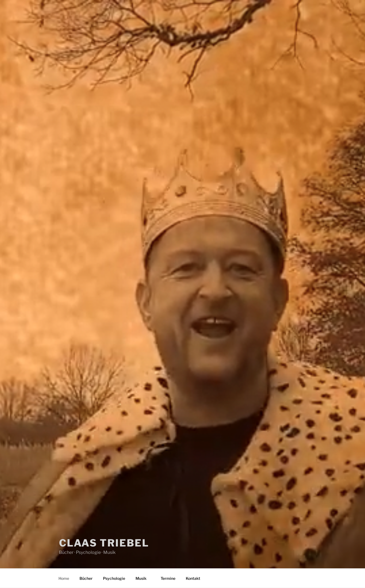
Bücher (86, 578)
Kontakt (193, 578)
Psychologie (114, 578)
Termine (168, 578)
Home (64, 578)
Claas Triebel (104, 543)
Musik (144, 578)
